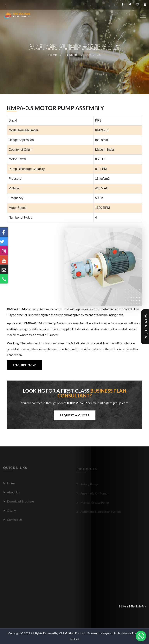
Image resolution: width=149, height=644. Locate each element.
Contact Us (15, 521)
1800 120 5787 (77, 403)
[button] (5, 5)
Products (71, 55)
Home (52, 55)
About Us (13, 494)
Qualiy (11, 512)
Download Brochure (20, 503)
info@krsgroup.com (114, 403)
